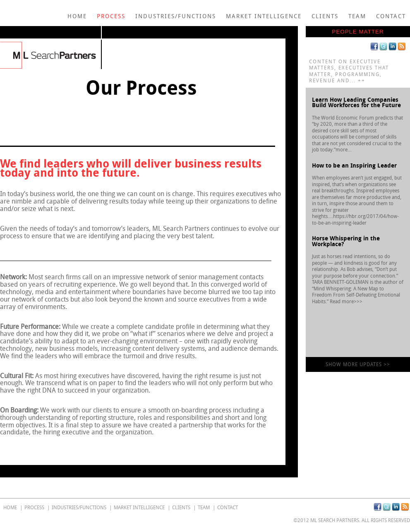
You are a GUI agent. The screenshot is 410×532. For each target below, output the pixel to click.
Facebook (374, 46)
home (77, 16)
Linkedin (392, 46)
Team (357, 16)
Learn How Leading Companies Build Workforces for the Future (356, 103)
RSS (402, 46)
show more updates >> (358, 364)
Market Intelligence (264, 16)
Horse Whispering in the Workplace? (346, 241)
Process (111, 16)
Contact (391, 16)
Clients (325, 16)
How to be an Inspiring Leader (354, 166)
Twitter (383, 46)
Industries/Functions (176, 16)
